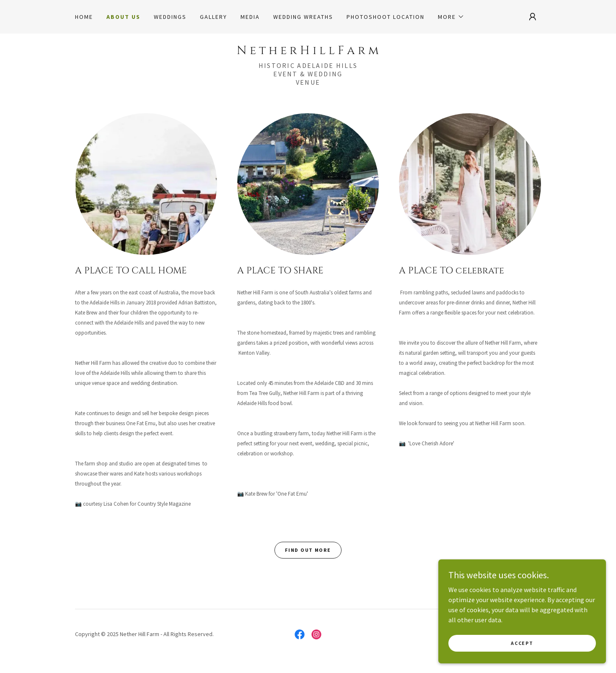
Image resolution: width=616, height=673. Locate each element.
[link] (308, 52)
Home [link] (84, 17)
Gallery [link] (214, 17)
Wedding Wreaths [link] (303, 17)
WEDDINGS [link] (170, 17)
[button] (451, 17)
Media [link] (250, 17)
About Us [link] (123, 17)
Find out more (308, 550)
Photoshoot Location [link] (386, 17)
